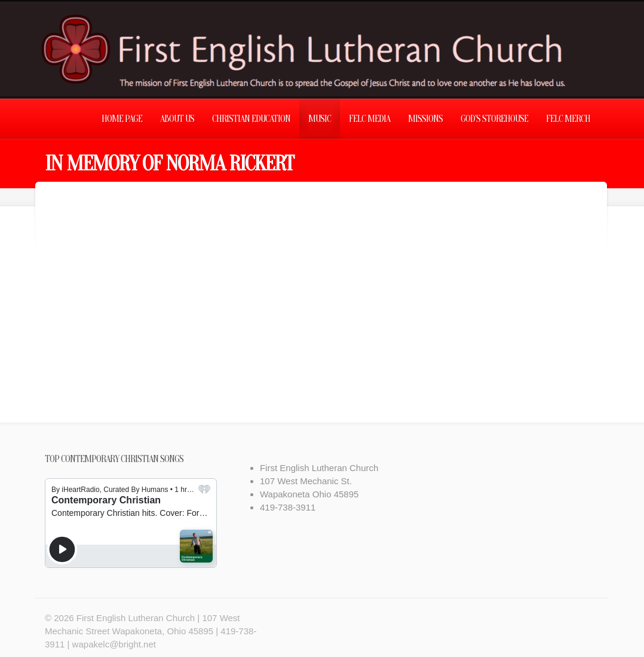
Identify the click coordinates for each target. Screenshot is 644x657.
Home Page (122, 119)
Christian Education (251, 119)
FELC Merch (568, 119)
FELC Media (369, 119)
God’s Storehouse (494, 119)
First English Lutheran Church (136, 618)
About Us (177, 119)
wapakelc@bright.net (114, 644)
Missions (425, 119)
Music (320, 119)
